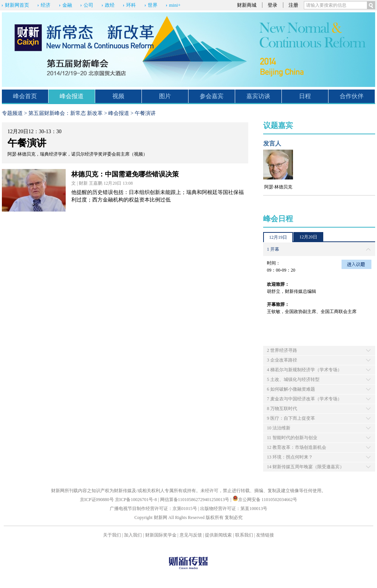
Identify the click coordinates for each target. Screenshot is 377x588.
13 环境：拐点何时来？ (290, 457)
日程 (305, 96)
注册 (293, 5)
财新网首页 (17, 5)
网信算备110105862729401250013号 (195, 500)
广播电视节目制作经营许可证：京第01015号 (153, 509)
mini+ (175, 5)
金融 (67, 5)
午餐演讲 (145, 113)
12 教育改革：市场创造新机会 (297, 447)
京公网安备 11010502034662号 (265, 500)
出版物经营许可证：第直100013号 (234, 509)
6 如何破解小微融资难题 (291, 389)
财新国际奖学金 (161, 535)
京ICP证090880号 (97, 500)
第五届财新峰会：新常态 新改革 (66, 113)
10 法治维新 (279, 428)
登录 (272, 5)
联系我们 (244, 535)
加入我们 (133, 535)
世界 (153, 5)
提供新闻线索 (218, 535)
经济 (46, 5)
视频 (118, 96)
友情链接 (265, 535)
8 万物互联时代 (282, 409)
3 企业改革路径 (282, 360)
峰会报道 (72, 96)
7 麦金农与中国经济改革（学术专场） (304, 399)
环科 (131, 5)
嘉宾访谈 (258, 96)
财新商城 (247, 5)
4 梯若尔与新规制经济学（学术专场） (304, 370)
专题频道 (12, 113)
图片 (165, 96)
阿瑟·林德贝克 (278, 187)
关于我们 (112, 535)
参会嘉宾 (212, 96)
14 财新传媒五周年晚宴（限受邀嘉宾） (306, 467)
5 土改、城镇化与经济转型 (293, 379)
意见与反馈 (191, 535)
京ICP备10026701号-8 (137, 500)
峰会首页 (25, 96)
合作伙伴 (352, 96)
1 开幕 (273, 249)
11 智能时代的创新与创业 (292, 438)
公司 (88, 5)
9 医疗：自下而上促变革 (291, 418)
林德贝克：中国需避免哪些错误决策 (125, 174)
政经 (110, 5)
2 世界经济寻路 (282, 350)
